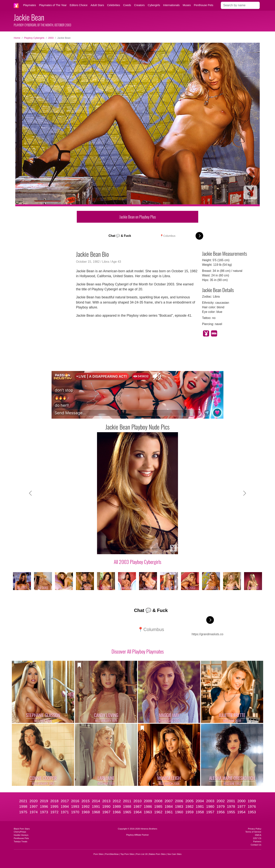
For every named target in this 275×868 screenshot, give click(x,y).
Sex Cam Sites (174, 854)
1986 (148, 807)
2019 (44, 801)
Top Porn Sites (127, 854)
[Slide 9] (162, 549)
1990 (106, 807)
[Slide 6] (141, 549)
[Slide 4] (127, 549)
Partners (257, 842)
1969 (86, 812)
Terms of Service (253, 832)
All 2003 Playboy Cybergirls (137, 562)
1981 (200, 807)
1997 (34, 807)
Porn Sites (99, 854)
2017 (65, 801)
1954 (241, 812)
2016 (75, 801)
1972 (54, 812)
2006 (179, 801)
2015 (86, 801)
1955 (231, 812)
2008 (158, 801)
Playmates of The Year (53, 5)
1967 (106, 812)
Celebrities (114, 5)
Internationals (171, 5)
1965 (127, 812)
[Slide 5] (134, 549)
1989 (117, 807)
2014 (96, 801)
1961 (169, 812)
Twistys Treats (21, 842)
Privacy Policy (255, 829)
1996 (44, 807)
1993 (75, 807)
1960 (179, 812)
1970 (75, 812)
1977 (241, 807)
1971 (65, 812)
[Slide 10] (168, 549)
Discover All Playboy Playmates (138, 651)
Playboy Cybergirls (34, 38)
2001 (231, 801)
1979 (221, 807)
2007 (169, 801)
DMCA (258, 835)
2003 (51, 38)
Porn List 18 (142, 854)
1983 (179, 807)
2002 (221, 801)
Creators (139, 5)
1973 (44, 812)
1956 (221, 812)
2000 (241, 801)
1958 (200, 812)
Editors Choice (79, 5)
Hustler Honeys (21, 835)
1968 (96, 812)
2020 (34, 801)
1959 (190, 812)
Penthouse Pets (204, 5)
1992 (86, 807)
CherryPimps (20, 832)
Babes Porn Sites (157, 854)
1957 (210, 812)
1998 (23, 807)
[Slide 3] (120, 549)
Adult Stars (97, 5)
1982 (190, 807)
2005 (190, 801)
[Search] (240, 5)
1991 (96, 807)
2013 (106, 801)
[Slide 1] (107, 549)
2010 (138, 801)
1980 (210, 807)
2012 (117, 801)
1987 (138, 807)
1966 (117, 812)
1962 (158, 812)
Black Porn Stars (22, 829)
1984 (169, 807)
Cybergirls (154, 5)
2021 (23, 801)
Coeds (127, 5)
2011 (127, 801)
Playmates (30, 5)
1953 (252, 812)
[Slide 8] (155, 549)
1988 (127, 807)
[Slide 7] (148, 549)
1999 (252, 801)
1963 (148, 812)
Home (17, 38)
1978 (231, 807)
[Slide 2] (113, 549)
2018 (54, 801)
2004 (200, 801)
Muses (187, 5)
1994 (65, 807)
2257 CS (257, 838)
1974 (34, 812)
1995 (54, 807)
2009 (148, 801)
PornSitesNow (112, 854)
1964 (138, 812)
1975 (23, 812)
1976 (252, 807)
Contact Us (256, 845)
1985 (158, 807)
